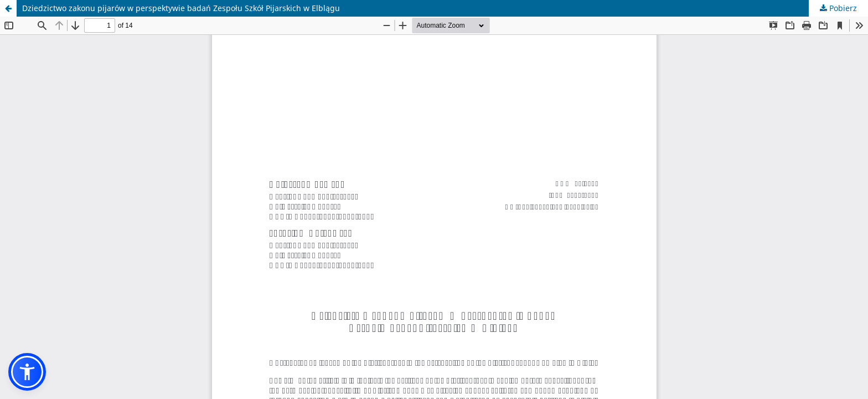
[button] (27, 372)
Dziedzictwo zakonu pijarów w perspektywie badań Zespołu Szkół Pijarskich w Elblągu (181, 8)
